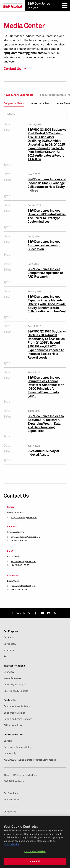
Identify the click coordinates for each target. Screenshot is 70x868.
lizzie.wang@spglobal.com (23, 586)
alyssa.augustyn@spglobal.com (25, 537)
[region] (35, 842)
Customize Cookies (35, 851)
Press (7, 656)
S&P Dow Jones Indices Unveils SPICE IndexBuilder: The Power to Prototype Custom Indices (47, 216)
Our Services (11, 793)
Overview (9, 672)
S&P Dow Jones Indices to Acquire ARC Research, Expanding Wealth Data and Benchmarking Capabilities (46, 423)
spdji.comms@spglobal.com (24, 53)
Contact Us (10, 700)
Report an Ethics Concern (18, 719)
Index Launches (40, 103)
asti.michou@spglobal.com (23, 561)
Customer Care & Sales (17, 706)
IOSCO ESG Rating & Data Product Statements (30, 760)
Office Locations (13, 725)
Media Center (11, 799)
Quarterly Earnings (14, 684)
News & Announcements (18, 95)
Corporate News (14, 103)
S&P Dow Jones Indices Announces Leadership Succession (44, 245)
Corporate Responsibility (18, 747)
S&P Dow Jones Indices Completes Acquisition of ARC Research (45, 273)
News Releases (12, 678)
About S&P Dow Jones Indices (20, 775)
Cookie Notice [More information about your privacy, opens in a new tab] (12, 844)
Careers (8, 741)
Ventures (9, 650)
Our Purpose (11, 631)
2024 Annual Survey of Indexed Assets (43, 453)
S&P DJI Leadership (15, 781)
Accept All (35, 861)
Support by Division (15, 713)
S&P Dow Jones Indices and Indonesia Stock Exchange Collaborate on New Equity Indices (47, 185)
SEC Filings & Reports (16, 691)
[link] (29, 613)
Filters (35, 114)
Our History (10, 644)
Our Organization (13, 735)
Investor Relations (14, 666)
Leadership (10, 753)
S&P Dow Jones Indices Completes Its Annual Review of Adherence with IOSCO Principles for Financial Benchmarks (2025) (46, 387)
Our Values (10, 637)
